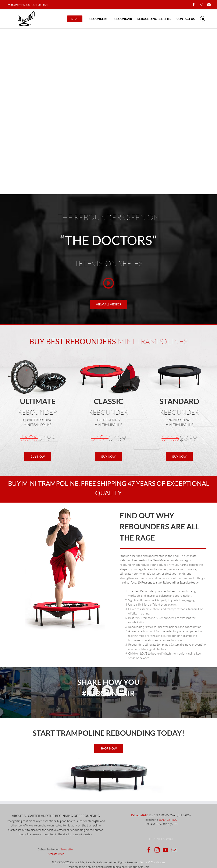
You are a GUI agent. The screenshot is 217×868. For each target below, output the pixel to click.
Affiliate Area (56, 854)
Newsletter (67, 849)
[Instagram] (157, 850)
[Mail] (174, 850)
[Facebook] (149, 850)
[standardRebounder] (179, 361)
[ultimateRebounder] (108, 759)
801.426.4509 (168, 820)
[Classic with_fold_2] (108, 361)
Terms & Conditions (152, 862)
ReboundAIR (139, 815)
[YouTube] (165, 850)
